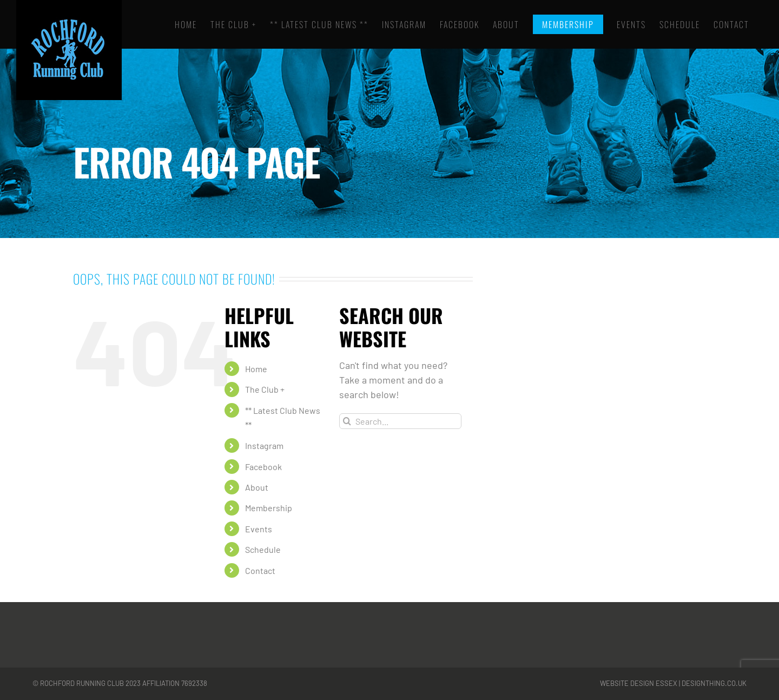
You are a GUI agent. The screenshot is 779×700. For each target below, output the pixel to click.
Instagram (264, 445)
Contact (260, 570)
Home (256, 369)
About (257, 487)
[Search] (347, 421)
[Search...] (400, 421)
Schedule (263, 549)
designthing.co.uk (714, 683)
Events (259, 529)
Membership (269, 508)
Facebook (263, 467)
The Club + (265, 389)
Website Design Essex (639, 683)
